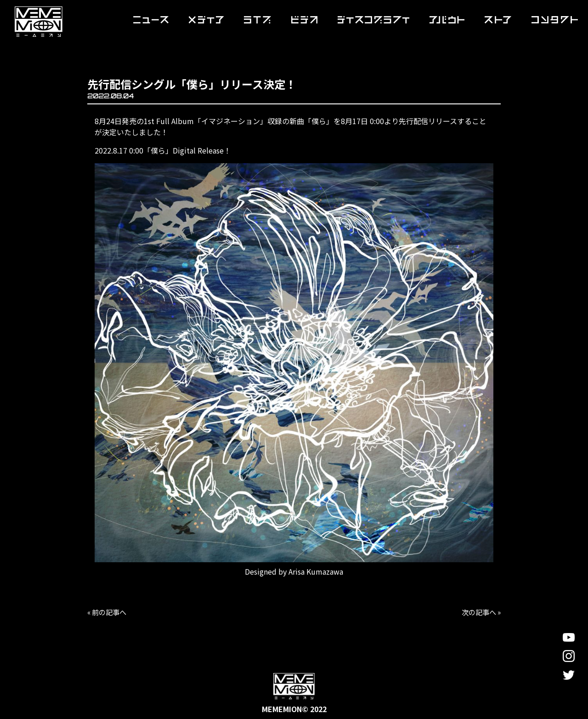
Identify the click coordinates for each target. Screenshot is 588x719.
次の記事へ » (480, 612)
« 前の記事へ (108, 612)
